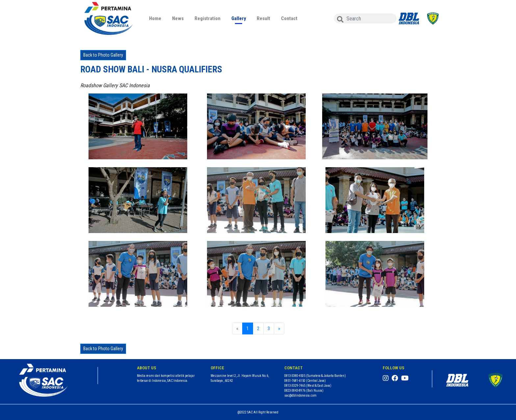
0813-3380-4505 (295, 376)
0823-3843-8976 (295, 391)
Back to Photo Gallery (103, 55)
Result (263, 18)
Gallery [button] (239, 18)
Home (155, 18)
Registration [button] (207, 18)
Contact (289, 18)
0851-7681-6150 (295, 381)
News (178, 18)
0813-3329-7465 (295, 386)
